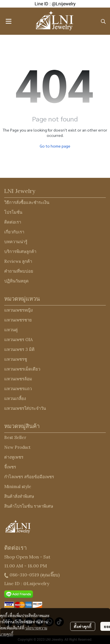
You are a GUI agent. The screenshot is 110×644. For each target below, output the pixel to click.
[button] (103, 21)
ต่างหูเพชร (14, 457)
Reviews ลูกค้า (18, 261)
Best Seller (15, 437)
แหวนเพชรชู (16, 359)
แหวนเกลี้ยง (15, 398)
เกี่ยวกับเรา (14, 232)
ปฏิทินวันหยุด (16, 281)
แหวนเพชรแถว (18, 389)
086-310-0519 (24, 575)
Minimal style (18, 487)
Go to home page (55, 146)
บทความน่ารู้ (16, 242)
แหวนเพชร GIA (18, 340)
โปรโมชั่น (13, 212)
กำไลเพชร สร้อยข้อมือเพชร (29, 477)
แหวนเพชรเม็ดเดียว (22, 369)
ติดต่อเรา (13, 222)
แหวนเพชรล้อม (18, 379)
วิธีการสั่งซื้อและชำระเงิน (27, 202)
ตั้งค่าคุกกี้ (83, 626)
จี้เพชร (10, 467)
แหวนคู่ (11, 330)
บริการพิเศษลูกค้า (20, 251)
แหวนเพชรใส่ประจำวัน (25, 408)
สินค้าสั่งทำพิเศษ (19, 496)
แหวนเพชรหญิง (18, 310)
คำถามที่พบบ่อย (19, 271)
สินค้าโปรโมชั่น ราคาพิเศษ (29, 506)
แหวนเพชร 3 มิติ (19, 349)
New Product (17, 447)
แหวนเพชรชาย (18, 320)
